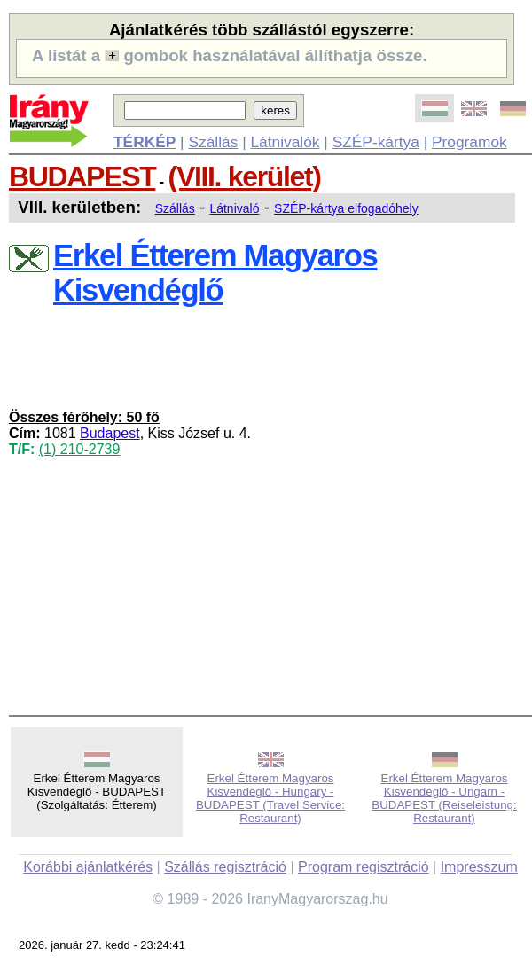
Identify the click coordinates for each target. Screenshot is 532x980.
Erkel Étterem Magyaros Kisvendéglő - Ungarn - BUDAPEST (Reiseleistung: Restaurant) (444, 798)
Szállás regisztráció (225, 867)
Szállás (213, 142)
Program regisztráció (364, 867)
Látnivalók (285, 142)
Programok (469, 142)
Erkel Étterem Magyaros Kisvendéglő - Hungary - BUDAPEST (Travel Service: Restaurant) (270, 798)
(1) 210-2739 (80, 449)
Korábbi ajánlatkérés (88, 867)
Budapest (110, 433)
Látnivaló (234, 208)
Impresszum (479, 867)
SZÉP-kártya (376, 142)
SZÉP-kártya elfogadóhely (346, 208)
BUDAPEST (82, 176)
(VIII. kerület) (245, 176)
